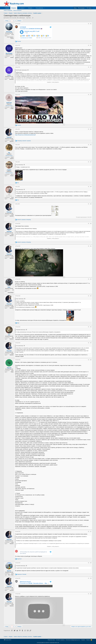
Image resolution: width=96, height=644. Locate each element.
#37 (91, 532)
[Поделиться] (88, 24)
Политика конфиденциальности (73, 641)
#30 (91, 224)
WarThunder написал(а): (21, 70)
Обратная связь (51, 641)
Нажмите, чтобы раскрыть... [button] (53, 82)
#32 (91, 279)
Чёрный (9, 368)
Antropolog (9, 32)
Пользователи (39, 8)
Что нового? (22, 8)
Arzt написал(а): (20, 346)
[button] (26, 8)
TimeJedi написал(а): (21, 330)
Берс (9, 287)
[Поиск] (89, 8)
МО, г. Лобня (11, 577)
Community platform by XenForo (48, 643)
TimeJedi (7, 18)
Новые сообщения (8, 10)
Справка (83, 641)
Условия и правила (60, 641)
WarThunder (9, 53)
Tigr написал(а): (20, 165)
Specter (9, 572)
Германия (11, 339)
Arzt (9, 335)
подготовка (28, 18)
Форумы (14, 8)
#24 (91, 95)
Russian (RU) (8, 641)
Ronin (9, 75)
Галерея (30, 8)
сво (33, 18)
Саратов (12, 158)
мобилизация (22, 18)
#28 (91, 187)
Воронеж (12, 141)
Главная (7, 8)
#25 (91, 129)
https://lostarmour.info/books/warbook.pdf (25, 135)
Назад (7, 21)
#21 (91, 24)
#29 (91, 204)
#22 (91, 45)
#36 (91, 360)
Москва (12, 57)
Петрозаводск (11, 292)
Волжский (11, 79)
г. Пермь (12, 108)
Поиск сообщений (17, 10)
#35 (91, 343)
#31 (91, 246)
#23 (91, 67)
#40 (91, 595)
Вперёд (19, 21)
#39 (91, 580)
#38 (91, 564)
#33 (91, 296)
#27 (91, 162)
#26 (91, 145)
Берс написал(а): (20, 299)
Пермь (12, 372)
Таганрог (12, 199)
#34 (91, 327)
